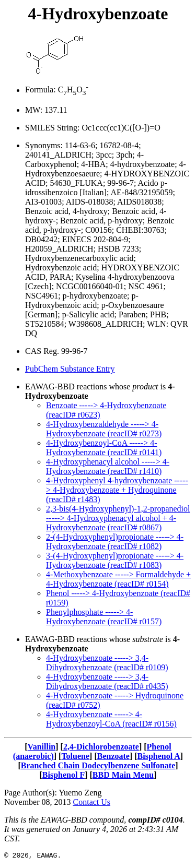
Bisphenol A (159, 756)
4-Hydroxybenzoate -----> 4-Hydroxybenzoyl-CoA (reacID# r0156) (111, 719)
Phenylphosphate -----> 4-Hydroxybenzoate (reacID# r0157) (104, 617)
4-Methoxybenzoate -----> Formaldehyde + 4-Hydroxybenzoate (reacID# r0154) (118, 579)
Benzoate (113, 756)
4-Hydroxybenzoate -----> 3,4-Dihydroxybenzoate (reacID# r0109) (107, 663)
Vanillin (42, 747)
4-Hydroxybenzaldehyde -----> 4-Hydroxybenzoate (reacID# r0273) (104, 429)
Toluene (75, 756)
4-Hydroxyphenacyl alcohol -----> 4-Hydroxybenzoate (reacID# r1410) (108, 466)
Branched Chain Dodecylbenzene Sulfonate (98, 765)
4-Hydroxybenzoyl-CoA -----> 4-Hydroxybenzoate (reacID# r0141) (104, 448)
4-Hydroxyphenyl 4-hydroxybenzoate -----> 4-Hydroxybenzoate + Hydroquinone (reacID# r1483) (117, 490)
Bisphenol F (64, 775)
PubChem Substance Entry (70, 369)
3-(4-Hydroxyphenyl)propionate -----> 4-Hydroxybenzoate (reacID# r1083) (115, 560)
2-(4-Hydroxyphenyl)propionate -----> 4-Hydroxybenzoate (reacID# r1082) (115, 542)
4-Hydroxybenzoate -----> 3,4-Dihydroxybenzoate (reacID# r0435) (107, 681)
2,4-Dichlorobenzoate (101, 747)
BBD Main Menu (123, 775)
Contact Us (92, 802)
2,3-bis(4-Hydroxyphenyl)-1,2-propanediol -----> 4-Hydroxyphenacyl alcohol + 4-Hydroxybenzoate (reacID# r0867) (118, 518)
